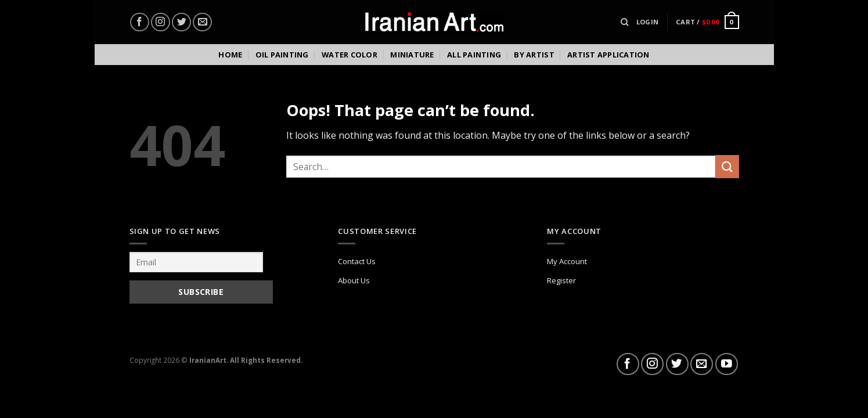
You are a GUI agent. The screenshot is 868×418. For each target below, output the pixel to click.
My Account (567, 261)
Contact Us (357, 261)
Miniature (412, 55)
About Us (354, 280)
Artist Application (608, 55)
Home (230, 55)
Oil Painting (282, 55)
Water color (350, 55)
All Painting (474, 55)
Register (561, 280)
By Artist (534, 55)
